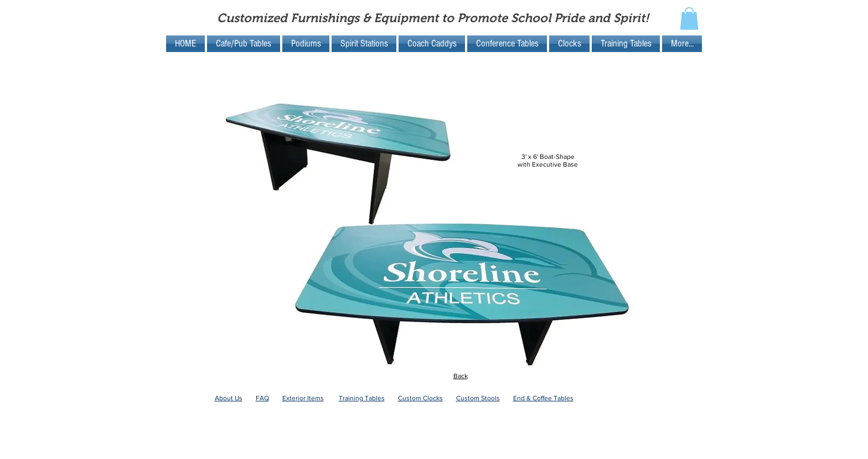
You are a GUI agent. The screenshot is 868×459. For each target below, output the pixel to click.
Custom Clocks (420, 398)
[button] (689, 19)
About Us (229, 398)
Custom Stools (478, 398)
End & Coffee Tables (543, 398)
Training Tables (362, 398)
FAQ (262, 398)
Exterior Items (303, 398)
